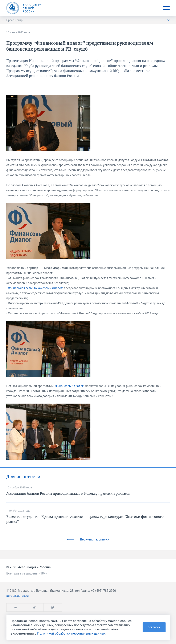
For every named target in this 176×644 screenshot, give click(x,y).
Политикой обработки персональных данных (71, 634)
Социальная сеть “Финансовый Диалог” (36, 288)
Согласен (154, 627)
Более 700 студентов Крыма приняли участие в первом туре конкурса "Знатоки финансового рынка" (85, 519)
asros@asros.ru (17, 596)
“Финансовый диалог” (69, 386)
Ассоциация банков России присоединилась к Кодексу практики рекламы (68, 494)
